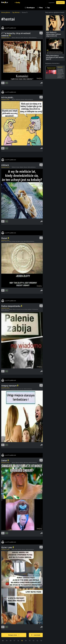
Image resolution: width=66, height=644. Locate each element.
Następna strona (14, 635)
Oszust (5, 238)
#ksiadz (23, 100)
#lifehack (14, 167)
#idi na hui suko (20, 389)
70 (41, 641)
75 (22, 641)
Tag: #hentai (16, 12)
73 (30, 641)
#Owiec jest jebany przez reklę (19, 241)
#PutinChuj (26, 463)
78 (11, 641)
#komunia (18, 38)
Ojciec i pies (8, 547)
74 (26, 641)
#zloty (7, 241)
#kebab (22, 167)
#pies (17, 549)
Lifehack (5, 165)
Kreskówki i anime (5, 38)
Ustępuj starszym (10, 386)
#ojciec (13, 549)
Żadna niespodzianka (12, 306)
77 (14, 641)
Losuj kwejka (36, 635)
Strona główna (6, 12)
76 (18, 641)
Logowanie (52, 3)
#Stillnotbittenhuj (33, 38)
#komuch (26, 38)
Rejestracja (60, 3)
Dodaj (18, 3)
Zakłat (5, 461)
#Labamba (14, 389)
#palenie (10, 309)
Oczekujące (31, 8)
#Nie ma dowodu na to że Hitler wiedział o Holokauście (25, 309)
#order (22, 38)
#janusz (17, 463)
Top (48, 8)
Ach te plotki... (8, 97)
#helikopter (18, 100)
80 (3, 641)
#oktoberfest (8, 389)
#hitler (3, 309)
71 (37, 641)
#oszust (10, 241)
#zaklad (21, 463)
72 (33, 641)
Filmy (41, 8)
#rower (18, 167)
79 (7, 641)
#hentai (13, 38)
